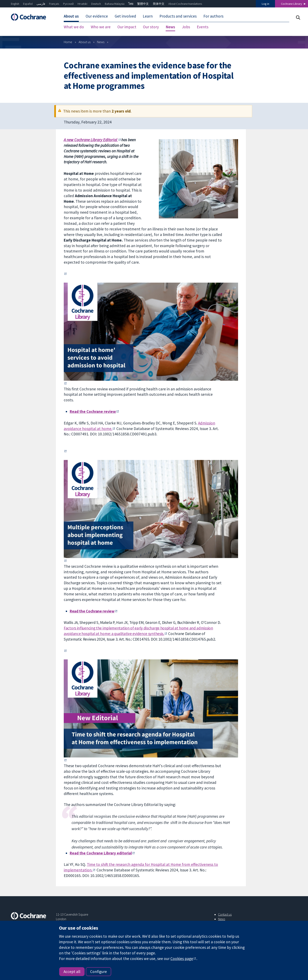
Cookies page (182, 959)
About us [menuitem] (71, 16)
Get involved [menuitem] (125, 16)
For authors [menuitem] (213, 16)
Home (68, 42)
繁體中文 (143, 4)
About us (85, 42)
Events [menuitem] (203, 27)
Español (28, 4)
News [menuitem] (170, 27)
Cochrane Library (291, 4)
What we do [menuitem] (74, 27)
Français (54, 4)
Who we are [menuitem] (101, 27)
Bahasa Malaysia (115, 4)
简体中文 (159, 4)
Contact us (225, 914)
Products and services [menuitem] (178, 16)
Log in (266, 4)
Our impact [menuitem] (127, 27)
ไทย (131, 4)
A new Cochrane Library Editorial (91, 140)
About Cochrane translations (185, 4)
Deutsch (96, 4)
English (15, 4)
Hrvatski (82, 4)
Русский (68, 4)
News (101, 42)
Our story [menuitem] (151, 27)
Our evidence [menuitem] (97, 16)
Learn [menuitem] (148, 16)
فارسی (41, 4)
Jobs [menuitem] (186, 27)
